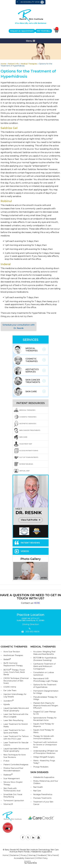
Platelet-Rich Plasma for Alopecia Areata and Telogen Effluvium (46, 705)
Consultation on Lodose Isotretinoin (44, 674)
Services (31, 340)
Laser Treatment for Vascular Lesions (16, 744)
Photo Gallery (31, 559)
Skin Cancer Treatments (33, 381)
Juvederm (9, 701)
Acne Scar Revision (12, 652)
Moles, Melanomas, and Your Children (46, 782)
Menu (30, 41)
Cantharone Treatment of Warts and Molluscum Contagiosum (44, 666)
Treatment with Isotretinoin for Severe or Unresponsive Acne (45, 745)
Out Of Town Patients (29, 457)
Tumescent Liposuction (14, 801)
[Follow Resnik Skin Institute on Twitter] (28, 837)
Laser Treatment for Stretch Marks (16, 725)
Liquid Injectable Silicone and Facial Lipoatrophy (16, 709)
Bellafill (7, 659)
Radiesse (8, 775)
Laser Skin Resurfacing (13, 720)
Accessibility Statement (24, 858)
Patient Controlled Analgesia (16, 765)
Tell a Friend (53, 855)
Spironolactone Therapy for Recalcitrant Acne (45, 719)
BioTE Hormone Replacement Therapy (13, 664)
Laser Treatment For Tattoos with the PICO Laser (16, 738)
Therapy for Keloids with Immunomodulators (44, 737)
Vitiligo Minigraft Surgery (44, 757)
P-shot (6, 761)
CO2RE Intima (10, 687)
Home (3, 64)
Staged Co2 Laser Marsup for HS (44, 713)
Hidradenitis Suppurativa (44, 777)
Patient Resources (31, 403)
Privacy (24, 855)
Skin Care (31, 392)
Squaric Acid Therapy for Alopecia (44, 725)
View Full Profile (29, 520)
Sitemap (32, 855)
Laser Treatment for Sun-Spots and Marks (14, 731)
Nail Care (37, 791)
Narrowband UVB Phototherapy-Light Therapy (46, 680)
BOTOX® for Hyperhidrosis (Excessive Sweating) (45, 659)
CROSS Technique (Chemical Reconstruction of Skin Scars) (16, 681)
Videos (25, 551)
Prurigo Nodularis (41, 767)
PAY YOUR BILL (44, 31)
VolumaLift (8, 804)
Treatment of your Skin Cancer (43, 803)
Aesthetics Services (32, 371)
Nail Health (38, 787)
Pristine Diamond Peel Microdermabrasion (13, 769)
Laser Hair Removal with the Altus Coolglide (16, 716)
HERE (37, 603)
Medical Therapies (29, 64)
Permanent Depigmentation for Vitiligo (46, 692)
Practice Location (30, 615)
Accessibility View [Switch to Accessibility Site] (32, 2)
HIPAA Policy (42, 858)
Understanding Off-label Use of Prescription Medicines (46, 752)
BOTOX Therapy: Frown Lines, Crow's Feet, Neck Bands (14, 672)
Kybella (7, 704)
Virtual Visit (24, 471)
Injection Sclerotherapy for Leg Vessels (15, 695)
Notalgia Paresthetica (43, 794)
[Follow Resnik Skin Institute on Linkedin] (33, 837)
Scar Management (12, 778)
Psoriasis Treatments (42, 798)
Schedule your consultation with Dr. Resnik (19, 327)
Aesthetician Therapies (13, 655)
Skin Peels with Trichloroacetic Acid (12, 790)
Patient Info (13, 64)
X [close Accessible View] (17, 2)
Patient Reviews (26, 464)
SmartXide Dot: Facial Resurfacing (13, 796)
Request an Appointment (22, 31)
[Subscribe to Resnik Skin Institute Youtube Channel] (38, 837)
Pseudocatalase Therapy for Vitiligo (45, 698)
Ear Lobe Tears (10, 690)
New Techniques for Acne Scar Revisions (15, 756)
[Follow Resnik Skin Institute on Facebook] (23, 837)
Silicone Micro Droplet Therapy (13, 783)
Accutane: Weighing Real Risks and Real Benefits (44, 653)
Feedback (42, 855)
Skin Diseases (39, 772)
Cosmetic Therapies (31, 360)
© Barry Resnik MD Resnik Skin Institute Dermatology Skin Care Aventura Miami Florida (31, 851)
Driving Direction (31, 624)
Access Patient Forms (29, 451)
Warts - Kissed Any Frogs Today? (44, 762)
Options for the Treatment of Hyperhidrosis (45, 686)
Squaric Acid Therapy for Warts (44, 731)
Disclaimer (14, 855)
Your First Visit (26, 444)
